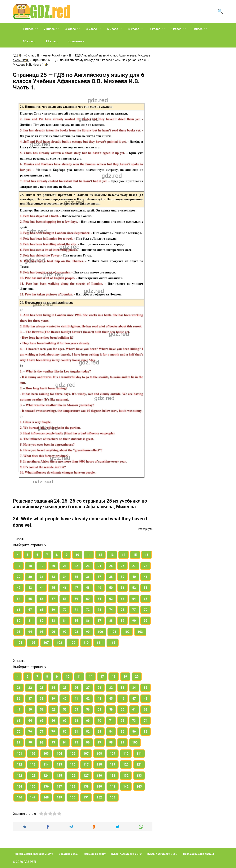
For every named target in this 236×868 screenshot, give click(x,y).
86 (88, 621)
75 (122, 610)
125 (59, 776)
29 (19, 577)
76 (30, 732)
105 (33, 643)
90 (134, 621)
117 (86, 764)
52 (134, 588)
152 (99, 797)
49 (99, 588)
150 (73, 797)
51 (122, 588)
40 (134, 577)
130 (99, 776)
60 (88, 599)
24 (99, 566)
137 (59, 787)
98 (76, 632)
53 (146, 588)
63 (122, 599)
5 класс (113, 29)
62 (111, 599)
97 (65, 632)
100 (100, 632)
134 (20, 787)
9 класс (197, 29)
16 (146, 555)
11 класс (52, 41)
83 (53, 621)
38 (111, 577)
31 (42, 577)
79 (146, 610)
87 (99, 621)
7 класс (155, 29)
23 (88, 566)
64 (134, 599)
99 (88, 632)
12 (100, 555)
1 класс (28, 29)
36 (88, 577)
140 (99, 787)
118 (99, 764)
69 (53, 610)
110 (86, 643)
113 (33, 764)
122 (20, 776)
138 (73, 787)
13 (112, 555)
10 (77, 555)
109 (73, 643)
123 (33, 776)
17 (19, 566)
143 (139, 787)
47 (76, 588)
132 (126, 776)
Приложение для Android (199, 854)
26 (122, 566)
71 (76, 610)
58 (65, 599)
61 (99, 599)
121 (139, 764)
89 (122, 621)
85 (76, 621)
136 (46, 787)
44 (42, 588)
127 (86, 776)
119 (113, 764)
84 (65, 621)
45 (53, 588)
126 (73, 776)
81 (30, 621)
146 (20, 797)
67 (30, 610)
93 (19, 632)
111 (99, 643)
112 (113, 643)
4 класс (91, 29)
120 (126, 764)
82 (42, 621)
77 (134, 610)
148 (46, 797)
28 (146, 566)
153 (113, 797)
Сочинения (76, 41)
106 (73, 754)
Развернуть (145, 529)
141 (113, 787)
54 (19, 599)
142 (126, 787)
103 (140, 632)
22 (76, 566)
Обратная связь (68, 854)
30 (30, 577)
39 (122, 577)
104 (20, 643)
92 (146, 621)
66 (19, 610)
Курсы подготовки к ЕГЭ (162, 854)
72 (88, 610)
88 (111, 621)
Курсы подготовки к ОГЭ (127, 854)
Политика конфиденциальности (33, 854)
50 (111, 588)
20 (53, 566)
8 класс (176, 29)
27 (134, 566)
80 (19, 621)
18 (30, 566)
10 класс (29, 41)
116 (73, 764)
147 (33, 797)
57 (53, 599)
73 (99, 610)
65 (146, 599)
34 (65, 577)
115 (59, 764)
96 (53, 632)
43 (30, 588)
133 (139, 776)
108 (59, 643)
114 (46, 764)
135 (33, 787)
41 (146, 577)
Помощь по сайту (95, 854)
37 (99, 577)
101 (114, 632)
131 (113, 776)
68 (42, 610)
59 (76, 599)
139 (86, 787)
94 (30, 632)
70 (65, 610)
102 (127, 632)
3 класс (70, 29)
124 (46, 776)
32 (111, 688)
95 (42, 632)
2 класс (49, 29)
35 (76, 577)
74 (111, 610)
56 (42, 599)
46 (65, 588)
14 (124, 555)
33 (53, 577)
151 (86, 797)
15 (135, 555)
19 (42, 566)
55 (30, 599)
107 (46, 643)
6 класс (134, 29)
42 (19, 588)
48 (88, 588)
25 (111, 566)
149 (59, 797)
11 (89, 555)
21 (65, 566)
